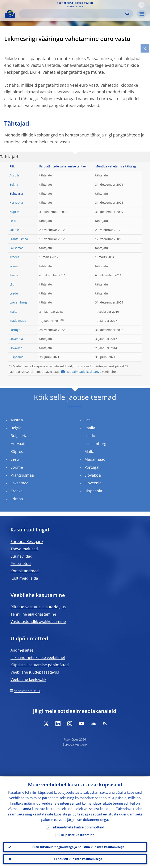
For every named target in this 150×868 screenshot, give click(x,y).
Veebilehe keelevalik (28, 679)
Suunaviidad (21, 556)
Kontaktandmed (25, 571)
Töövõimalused (24, 549)
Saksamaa (16, 248)
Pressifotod (21, 563)
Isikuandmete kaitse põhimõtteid (78, 827)
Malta (13, 312)
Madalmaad (18, 321)
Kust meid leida (24, 578)
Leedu (14, 293)
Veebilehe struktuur (27, 691)
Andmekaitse (22, 650)
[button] (141, 5)
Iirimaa (14, 266)
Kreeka (14, 257)
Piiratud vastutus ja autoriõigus (38, 607)
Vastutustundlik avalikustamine (38, 621)
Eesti (13, 221)
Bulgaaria (19, 436)
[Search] (73, 14)
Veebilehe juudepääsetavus (35, 672)
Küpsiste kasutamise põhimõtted (40, 665)
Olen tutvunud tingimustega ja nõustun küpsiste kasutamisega (78, 847)
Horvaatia (16, 203)
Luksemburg (18, 302)
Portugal (15, 330)
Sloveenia (16, 339)
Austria (14, 175)
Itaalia (14, 275)
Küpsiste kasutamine (78, 834)
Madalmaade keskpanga (84, 372)
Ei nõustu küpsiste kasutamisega (78, 859)
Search (127, 14)
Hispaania (16, 357)
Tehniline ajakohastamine (33, 614)
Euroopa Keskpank (27, 541)
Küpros (14, 212)
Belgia (14, 185)
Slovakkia (16, 348)
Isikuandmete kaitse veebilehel (38, 657)
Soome (14, 230)
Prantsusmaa (19, 239)
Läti (12, 284)
